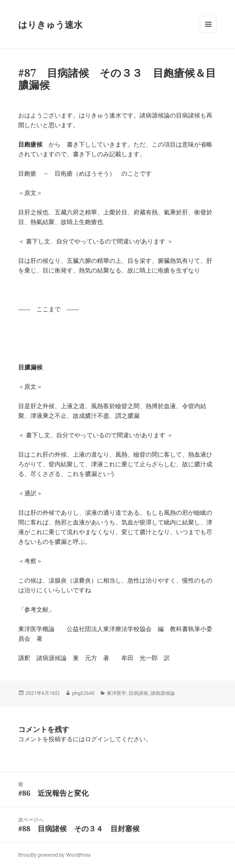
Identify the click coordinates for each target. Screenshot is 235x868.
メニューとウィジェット (208, 32)
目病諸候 (138, 693)
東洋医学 (116, 693)
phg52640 (83, 693)
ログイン (97, 739)
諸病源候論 (163, 693)
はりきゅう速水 (50, 24)
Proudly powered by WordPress (54, 855)
